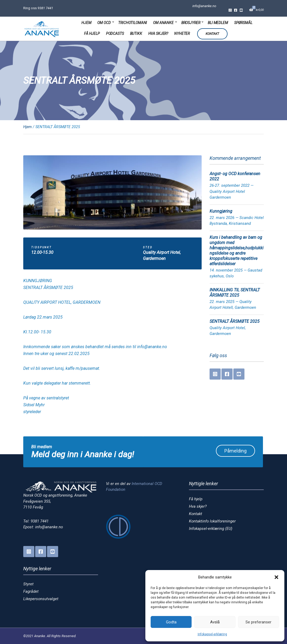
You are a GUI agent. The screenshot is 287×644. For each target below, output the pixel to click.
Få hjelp (92, 34)
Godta (171, 622)
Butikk (136, 34)
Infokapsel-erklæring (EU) (211, 529)
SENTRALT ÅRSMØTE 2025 (235, 321)
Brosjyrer (191, 23)
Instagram (230, 10)
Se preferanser (258, 622)
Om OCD (104, 23)
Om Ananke (163, 23)
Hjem (86, 23)
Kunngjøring (221, 211)
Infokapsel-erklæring (212, 634)
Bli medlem (218, 23)
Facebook (236, 10)
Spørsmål (243, 23)
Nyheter (182, 34)
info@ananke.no (204, 6)
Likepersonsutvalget (41, 599)
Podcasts (115, 34)
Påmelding (235, 451)
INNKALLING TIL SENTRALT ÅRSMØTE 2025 (235, 293)
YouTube (241, 10)
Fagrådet (31, 591)
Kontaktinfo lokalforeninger (212, 521)
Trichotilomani (133, 23)
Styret (28, 584)
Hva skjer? (158, 34)
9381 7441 (45, 8)
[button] (276, 577)
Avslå (215, 622)
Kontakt (212, 34)
